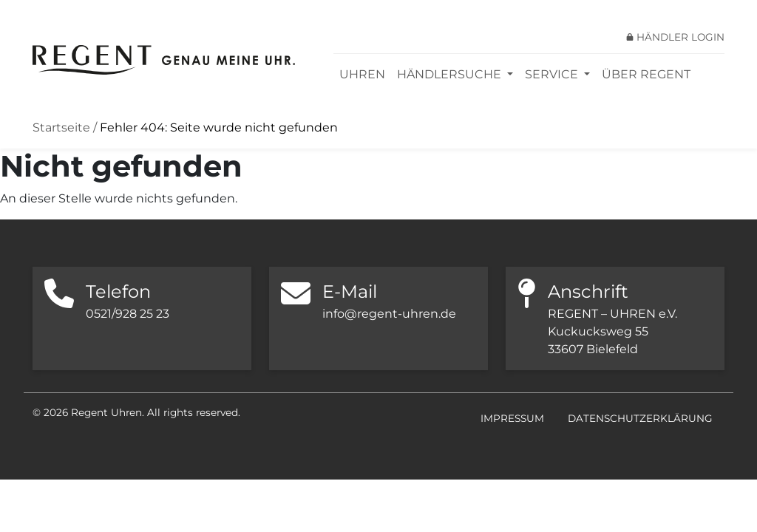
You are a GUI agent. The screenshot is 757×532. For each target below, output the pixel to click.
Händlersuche (451, 74)
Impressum (512, 418)
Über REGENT (646, 74)
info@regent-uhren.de (389, 314)
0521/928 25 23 (128, 314)
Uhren (362, 74)
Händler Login (680, 37)
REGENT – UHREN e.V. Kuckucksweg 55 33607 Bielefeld (612, 331)
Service (553, 74)
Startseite (61, 127)
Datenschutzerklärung (640, 418)
